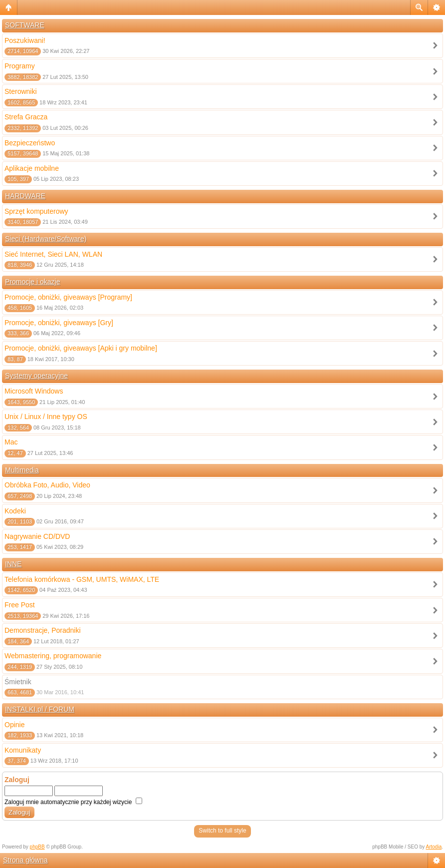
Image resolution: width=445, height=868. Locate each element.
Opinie (14, 725)
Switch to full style (222, 831)
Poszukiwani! (25, 40)
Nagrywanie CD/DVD (37, 536)
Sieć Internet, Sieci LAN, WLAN (53, 254)
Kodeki (15, 511)
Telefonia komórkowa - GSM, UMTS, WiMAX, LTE (82, 579)
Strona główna (25, 860)
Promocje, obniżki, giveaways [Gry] (59, 323)
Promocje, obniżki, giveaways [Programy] (68, 297)
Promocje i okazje (33, 282)
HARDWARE (25, 196)
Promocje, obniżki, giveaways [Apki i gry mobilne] (81, 348)
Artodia (434, 847)
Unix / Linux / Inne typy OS (46, 417)
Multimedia (22, 470)
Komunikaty (23, 750)
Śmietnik (18, 682)
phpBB (37, 847)
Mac (11, 442)
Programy (20, 66)
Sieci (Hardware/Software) (46, 239)
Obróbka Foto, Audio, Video (47, 485)
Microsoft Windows (34, 391)
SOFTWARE (25, 25)
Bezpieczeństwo (30, 143)
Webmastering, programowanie (53, 656)
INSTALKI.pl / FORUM (40, 709)
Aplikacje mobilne (32, 168)
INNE (13, 564)
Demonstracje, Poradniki (43, 630)
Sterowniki (21, 91)
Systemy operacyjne (36, 376)
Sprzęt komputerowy (36, 211)
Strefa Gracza (26, 117)
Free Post (20, 605)
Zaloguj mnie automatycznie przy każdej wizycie (73, 802)
